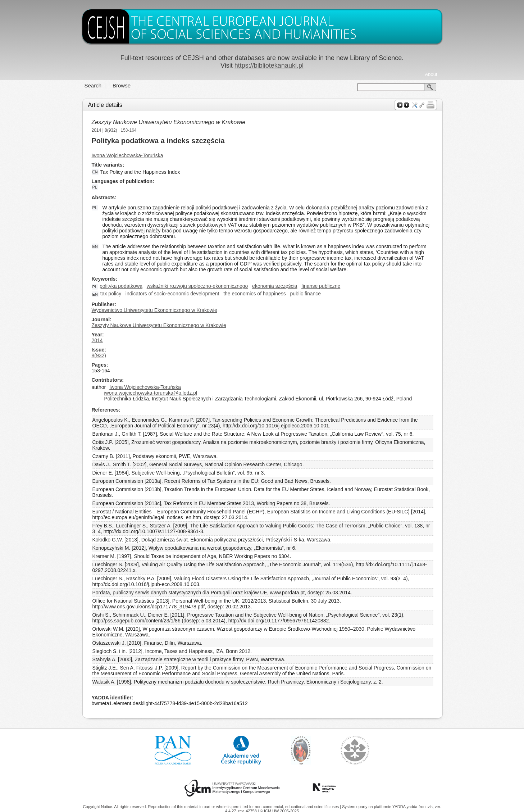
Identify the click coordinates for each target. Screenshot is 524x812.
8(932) (111, 130)
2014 (97, 130)
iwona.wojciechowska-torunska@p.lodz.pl (151, 393)
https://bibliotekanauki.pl (269, 65)
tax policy (111, 294)
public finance (305, 294)
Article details (105, 105)
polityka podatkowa (121, 286)
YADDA (400, 807)
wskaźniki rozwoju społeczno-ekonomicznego (197, 286)
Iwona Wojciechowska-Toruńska (127, 155)
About (431, 74)
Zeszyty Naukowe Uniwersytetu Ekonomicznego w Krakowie (169, 122)
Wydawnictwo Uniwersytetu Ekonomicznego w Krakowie (154, 310)
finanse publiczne (321, 286)
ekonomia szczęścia (275, 286)
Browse (122, 85)
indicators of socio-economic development (172, 294)
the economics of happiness (255, 294)
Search (93, 85)
